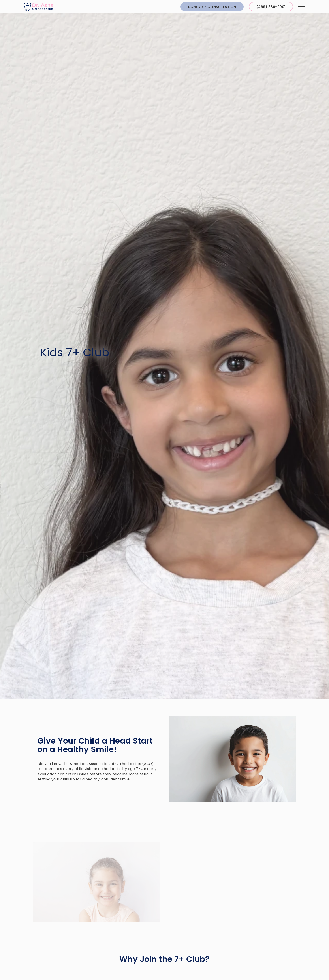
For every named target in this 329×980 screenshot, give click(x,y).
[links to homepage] (39, 7)
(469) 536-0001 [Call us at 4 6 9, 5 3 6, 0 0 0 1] (271, 7)
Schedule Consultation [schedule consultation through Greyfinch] (212, 7)
